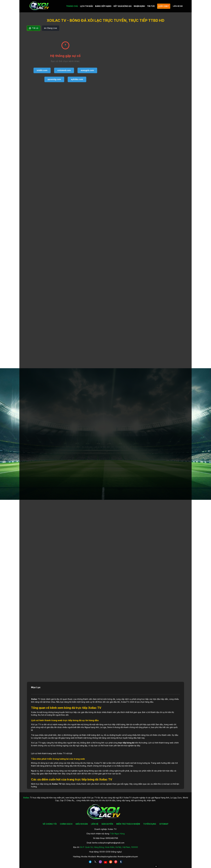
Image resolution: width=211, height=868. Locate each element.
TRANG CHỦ (72, 6)
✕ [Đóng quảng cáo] (156, 866)
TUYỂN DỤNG (150, 824)
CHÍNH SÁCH (66, 824)
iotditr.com (42, 70)
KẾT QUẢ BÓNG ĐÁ (123, 6)
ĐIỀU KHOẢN (82, 824)
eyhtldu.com (77, 79)
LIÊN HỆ (95, 824)
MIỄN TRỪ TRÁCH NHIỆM (128, 824)
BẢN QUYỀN (107, 824)
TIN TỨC (151, 6)
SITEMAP (164, 824)
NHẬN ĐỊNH (139, 6)
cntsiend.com (64, 70)
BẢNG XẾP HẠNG (103, 6)
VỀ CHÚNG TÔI (50, 824)
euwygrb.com (87, 70)
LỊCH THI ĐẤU (87, 6)
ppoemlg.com (54, 79)
